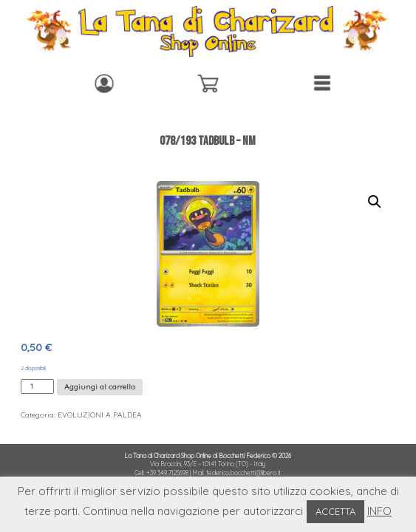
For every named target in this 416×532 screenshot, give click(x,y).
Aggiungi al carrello (100, 387)
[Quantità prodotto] (37, 386)
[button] (375, 202)
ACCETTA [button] (335, 511)
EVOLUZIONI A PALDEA (100, 415)
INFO (379, 511)
